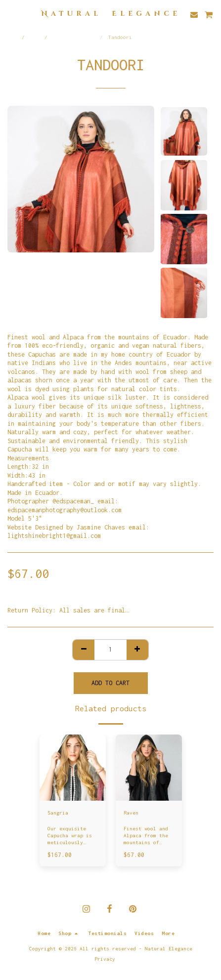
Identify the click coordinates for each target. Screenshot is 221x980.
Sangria (58, 813)
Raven (131, 813)
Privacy (105, 959)
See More (200, 610)
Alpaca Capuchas (75, 37)
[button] (11, 14)
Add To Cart (110, 683)
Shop (36, 37)
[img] (73, 768)
